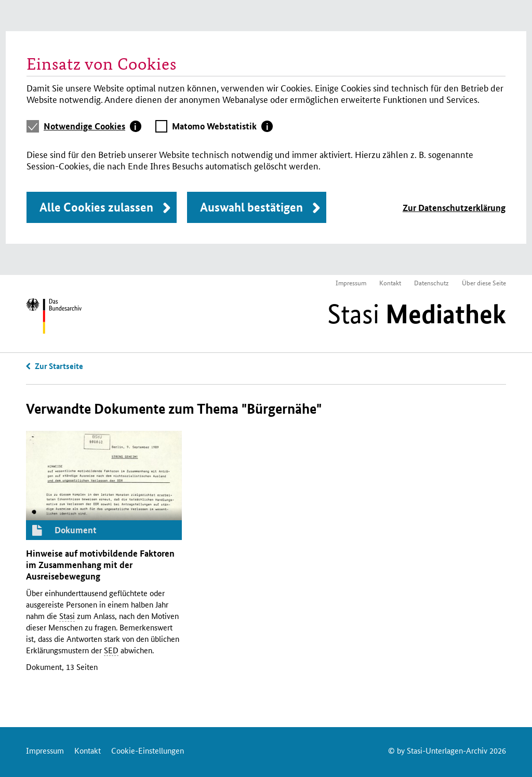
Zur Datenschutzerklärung (454, 208)
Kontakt (390, 282)
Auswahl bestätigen (251, 207)
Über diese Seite (484, 282)
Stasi (417, 314)
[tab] (92, 126)
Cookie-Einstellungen (148, 750)
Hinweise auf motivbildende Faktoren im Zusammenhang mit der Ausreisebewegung (100, 565)
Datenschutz (431, 282)
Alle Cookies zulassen (96, 207)
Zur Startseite (59, 366)
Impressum (351, 282)
